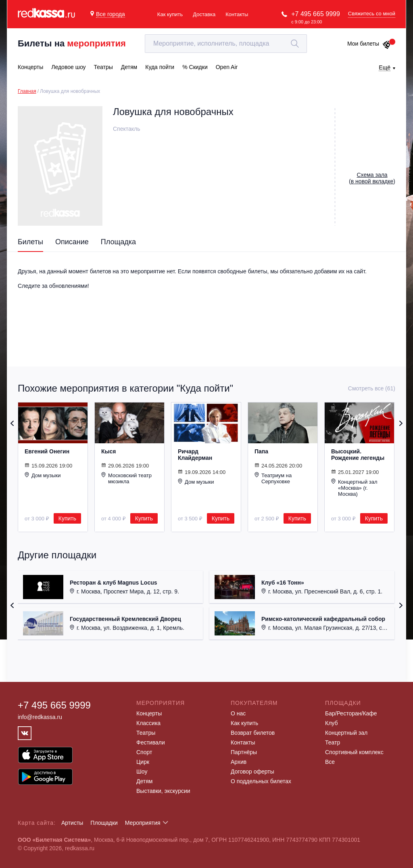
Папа (261, 451)
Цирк (143, 762)
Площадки (104, 823)
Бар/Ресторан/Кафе (351, 713)
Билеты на (72, 43)
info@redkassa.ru (40, 717)
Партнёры (244, 752)
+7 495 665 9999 (316, 14)
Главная (27, 91)
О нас (238, 713)
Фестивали (151, 742)
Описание (72, 242)
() (372, 178)
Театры (146, 733)
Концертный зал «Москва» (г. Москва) (354, 488)
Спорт (144, 752)
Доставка (204, 14)
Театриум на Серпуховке (273, 478)
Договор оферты (252, 772)
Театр (333, 742)
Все (330, 762)
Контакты (237, 14)
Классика (148, 723)
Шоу (142, 772)
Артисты (72, 823)
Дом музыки (43, 475)
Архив (239, 762)
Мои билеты (369, 44)
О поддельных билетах (261, 781)
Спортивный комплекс (354, 752)
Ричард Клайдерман (195, 455)
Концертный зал (346, 733)
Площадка (118, 242)
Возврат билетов (253, 733)
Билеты (30, 242)
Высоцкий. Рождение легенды (358, 455)
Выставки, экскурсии (163, 791)
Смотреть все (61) (372, 388)
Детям (144, 781)
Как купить (170, 14)
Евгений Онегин (47, 451)
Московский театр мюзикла (126, 478)
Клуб (332, 723)
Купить (67, 518)
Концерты (149, 713)
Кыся (108, 451)
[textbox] (226, 44)
